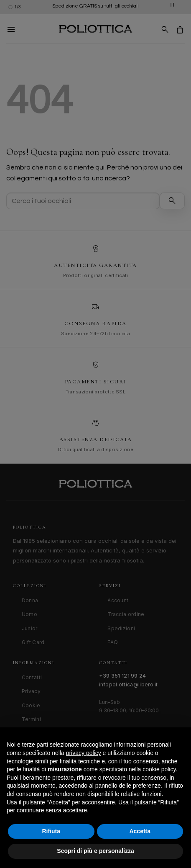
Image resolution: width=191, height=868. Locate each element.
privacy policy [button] (84, 753)
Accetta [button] (140, 831)
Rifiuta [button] (51, 831)
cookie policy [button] (159, 769)
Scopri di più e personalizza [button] (95, 851)
